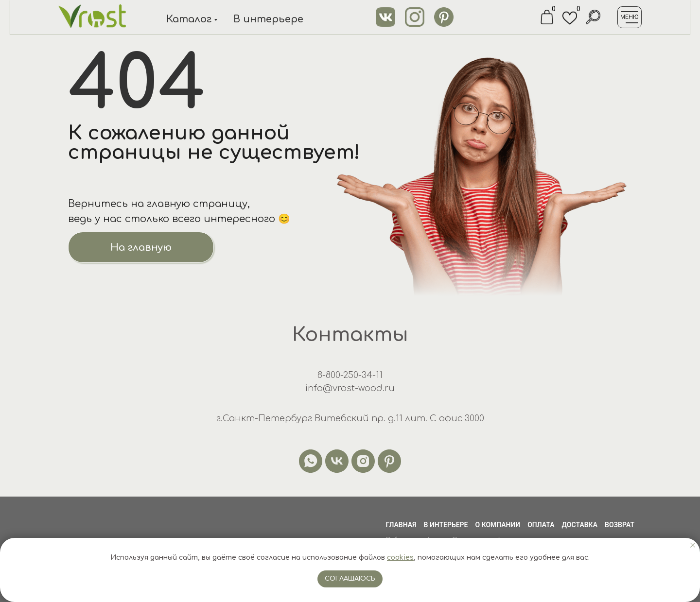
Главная (401, 525)
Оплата (541, 525)
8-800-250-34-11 (350, 375)
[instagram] (363, 461)
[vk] (337, 461)
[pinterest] (389, 461)
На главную (141, 248)
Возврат (620, 525)
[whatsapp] (311, 461)
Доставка (580, 525)
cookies (400, 558)
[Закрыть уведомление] (693, 545)
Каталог (189, 19)
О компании (498, 525)
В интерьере (268, 19)
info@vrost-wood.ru (350, 388)
